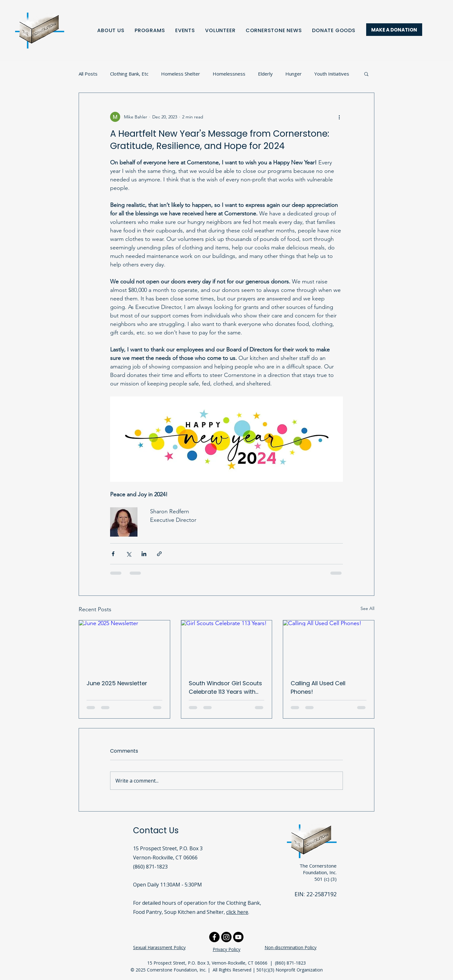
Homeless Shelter (181, 74)
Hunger (294, 74)
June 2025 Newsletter (117, 683)
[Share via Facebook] (113, 554)
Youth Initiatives (332, 74)
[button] (366, 74)
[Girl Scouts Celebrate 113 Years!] (227, 646)
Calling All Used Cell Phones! (318, 687)
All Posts (88, 74)
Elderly (265, 74)
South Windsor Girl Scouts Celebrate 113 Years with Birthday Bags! (225, 688)
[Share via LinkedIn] (144, 554)
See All (367, 608)
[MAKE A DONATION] (394, 30)
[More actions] (339, 117)
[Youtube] (238, 937)
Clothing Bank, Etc (129, 74)
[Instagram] (226, 937)
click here (237, 912)
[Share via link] (159, 554)
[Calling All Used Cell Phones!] (329, 646)
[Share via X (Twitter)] (129, 554)
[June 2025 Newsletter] (124, 646)
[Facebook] (214, 937)
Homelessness (229, 74)
